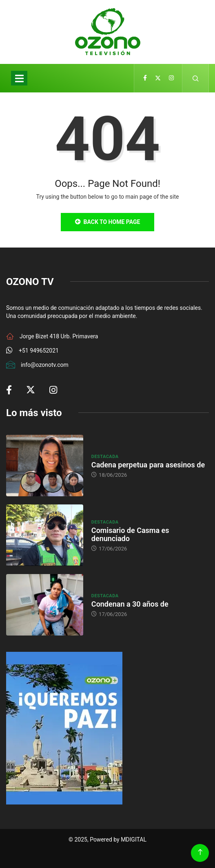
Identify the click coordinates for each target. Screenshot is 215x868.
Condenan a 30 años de (130, 604)
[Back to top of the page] (200, 852)
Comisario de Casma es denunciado (130, 534)
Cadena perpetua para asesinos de (148, 465)
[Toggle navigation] (19, 78)
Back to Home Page (108, 222)
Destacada (105, 457)
